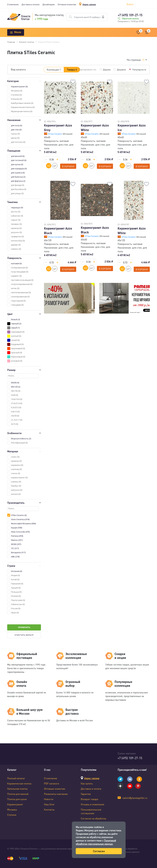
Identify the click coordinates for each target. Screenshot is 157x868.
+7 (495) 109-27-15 (130, 15)
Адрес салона (89, 4)
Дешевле (121, 69)
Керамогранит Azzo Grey (58, 128)
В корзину (68, 166)
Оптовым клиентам (67, 4)
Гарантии (86, 794)
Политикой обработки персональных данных (96, 842)
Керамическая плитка (19, 783)
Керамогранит (15, 804)
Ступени (12, 815)
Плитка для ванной (18, 794)
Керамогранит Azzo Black (58, 231)
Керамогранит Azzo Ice (132, 128)
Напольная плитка (17, 789)
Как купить (87, 783)
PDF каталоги (52, 783)
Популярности (139, 69)
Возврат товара (89, 799)
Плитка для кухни (17, 799)
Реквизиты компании (56, 794)
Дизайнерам (49, 4)
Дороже (107, 69)
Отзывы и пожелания (92, 804)
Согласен (99, 851)
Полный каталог (16, 778)
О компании (13, 4)
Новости (49, 799)
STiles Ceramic (55, 134)
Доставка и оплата (31, 4)
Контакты (49, 810)
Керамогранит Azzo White (95, 128)
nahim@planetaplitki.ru (135, 798)
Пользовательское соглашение (91, 811)
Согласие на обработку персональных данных (93, 820)
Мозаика (12, 810)
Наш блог (49, 804)
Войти (130, 4)
